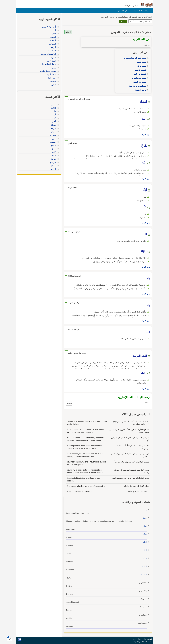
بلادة (144, 518)
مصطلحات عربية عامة (137, 86)
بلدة (145, 510)
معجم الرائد (141, 66)
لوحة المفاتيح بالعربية (140, 11)
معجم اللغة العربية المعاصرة (135, 58)
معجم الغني (141, 62)
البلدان (143, 566)
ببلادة (144, 526)
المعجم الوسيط (140, 70)
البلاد (144, 542)
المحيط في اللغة (139, 74)
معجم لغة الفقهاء (139, 82)
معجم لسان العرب (138, 78)
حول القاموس (122, 11)
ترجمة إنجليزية (140, 90)
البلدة (144, 550)
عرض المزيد (146, 135)
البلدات (143, 574)
